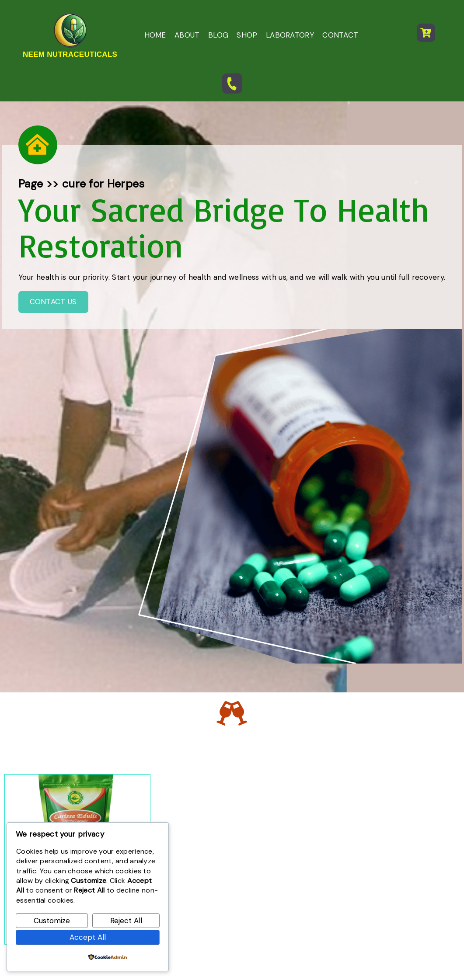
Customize (52, 921)
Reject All (126, 921)
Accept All (88, 937)
